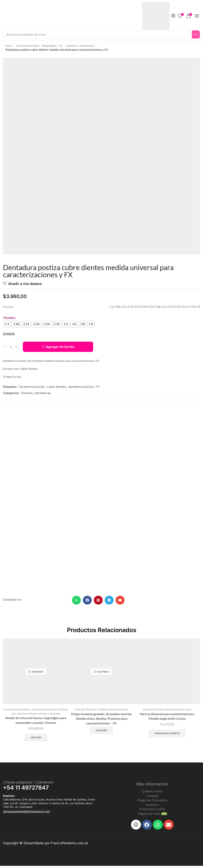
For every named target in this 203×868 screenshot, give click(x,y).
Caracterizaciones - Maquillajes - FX (39, 46)
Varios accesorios (118, 711)
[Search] (196, 34)
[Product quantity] (11, 347)
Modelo (9, 318)
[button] (173, 16)
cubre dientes (56, 387)
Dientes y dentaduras (80, 46)
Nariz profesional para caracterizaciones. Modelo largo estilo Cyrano (167, 718)
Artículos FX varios (86, 711)
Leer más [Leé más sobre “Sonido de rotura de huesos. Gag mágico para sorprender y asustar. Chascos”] (36, 739)
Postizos (102, 711)
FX (98, 387)
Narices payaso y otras (178, 711)
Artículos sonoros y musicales (44, 715)
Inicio (9, 46)
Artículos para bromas (45, 711)
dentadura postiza (81, 387)
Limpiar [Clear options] (9, 333)
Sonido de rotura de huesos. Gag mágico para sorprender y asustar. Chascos (36, 722)
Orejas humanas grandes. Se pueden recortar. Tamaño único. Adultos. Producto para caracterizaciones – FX (101, 720)
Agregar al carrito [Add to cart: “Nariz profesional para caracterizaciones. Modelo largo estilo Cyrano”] (167, 735)
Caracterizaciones (32, 387)
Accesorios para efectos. (17, 711)
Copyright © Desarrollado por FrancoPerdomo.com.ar (46, 845)
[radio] (7, 324)
